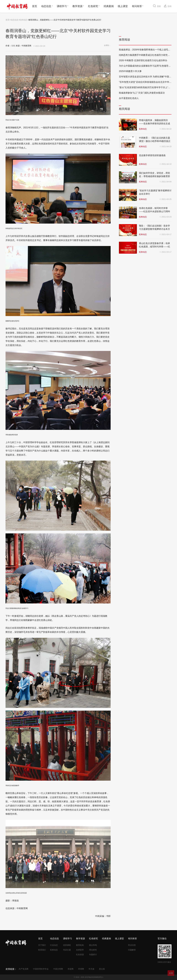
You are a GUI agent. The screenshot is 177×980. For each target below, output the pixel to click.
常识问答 (132, 945)
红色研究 (93, 6)
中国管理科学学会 (41, 969)
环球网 (81, 969)
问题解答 (132, 950)
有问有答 (137, 6)
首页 (35, 6)
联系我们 (42, 950)
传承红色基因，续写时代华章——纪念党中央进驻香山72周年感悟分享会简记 (155, 211)
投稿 (168, 6)
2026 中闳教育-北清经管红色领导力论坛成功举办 (143, 60)
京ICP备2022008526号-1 (94, 977)
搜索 (157, 6)
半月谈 (91, 969)
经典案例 (109, 6)
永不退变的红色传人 (129, 98)
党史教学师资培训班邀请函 (152, 155)
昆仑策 (102, 969)
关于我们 (42, 945)
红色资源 (80, 955)
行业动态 (54, 945)
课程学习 (62, 6)
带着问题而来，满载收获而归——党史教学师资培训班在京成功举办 (154, 124)
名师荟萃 (80, 950)
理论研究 (93, 950)
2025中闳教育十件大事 (130, 71)
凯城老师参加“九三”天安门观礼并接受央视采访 (142, 93)
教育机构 (80, 945)
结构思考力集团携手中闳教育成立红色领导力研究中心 (145, 55)
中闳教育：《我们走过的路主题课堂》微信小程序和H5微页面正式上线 (155, 141)
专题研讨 (93, 955)
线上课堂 (123, 6)
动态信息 (46, 6)
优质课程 (67, 945)
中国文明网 (58, 969)
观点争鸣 (93, 945)
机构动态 (23, 20)
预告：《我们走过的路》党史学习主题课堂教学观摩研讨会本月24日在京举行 (154, 229)
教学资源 (77, 6)
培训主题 (67, 950)
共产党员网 (24, 969)
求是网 (71, 969)
